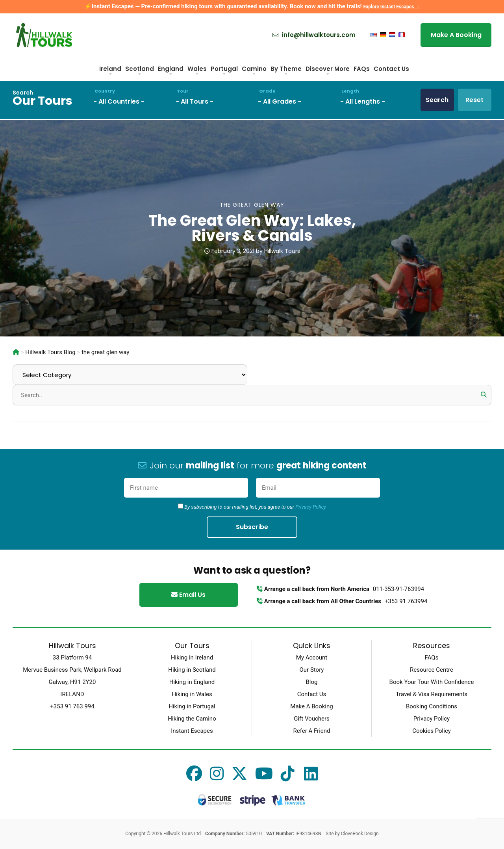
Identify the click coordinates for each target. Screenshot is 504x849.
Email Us (188, 595)
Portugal (224, 72)
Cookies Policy (432, 731)
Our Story (312, 670)
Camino (254, 72)
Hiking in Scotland (192, 670)
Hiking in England (192, 682)
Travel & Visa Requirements (432, 694)
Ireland (110, 72)
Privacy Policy (311, 507)
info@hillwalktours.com (314, 35)
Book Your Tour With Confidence (432, 682)
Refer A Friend (311, 731)
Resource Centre (432, 670)
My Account (312, 658)
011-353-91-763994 (398, 589)
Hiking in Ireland (192, 658)
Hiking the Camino (192, 719)
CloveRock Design (360, 834)
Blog (312, 682)
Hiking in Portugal (192, 706)
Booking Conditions (432, 706)
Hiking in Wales (192, 694)
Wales (197, 72)
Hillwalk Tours (282, 251)
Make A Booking (456, 35)
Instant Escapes (192, 731)
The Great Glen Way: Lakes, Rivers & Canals (252, 228)
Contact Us (391, 69)
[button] (484, 395)
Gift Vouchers (312, 719)
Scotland (140, 72)
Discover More (328, 72)
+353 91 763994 (406, 601)
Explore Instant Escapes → (391, 7)
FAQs (362, 69)
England (171, 72)
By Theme (286, 72)
